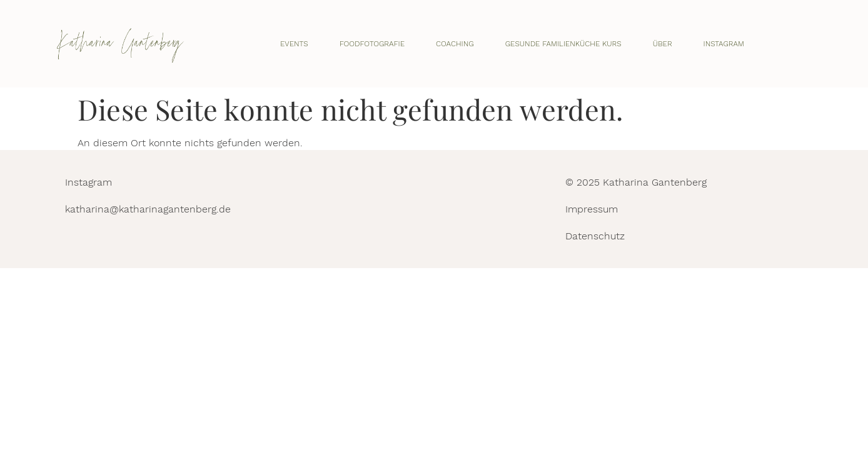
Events (294, 44)
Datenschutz (595, 236)
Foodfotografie (372, 44)
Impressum (592, 209)
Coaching (455, 44)
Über (663, 44)
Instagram (724, 44)
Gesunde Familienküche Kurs (563, 44)
